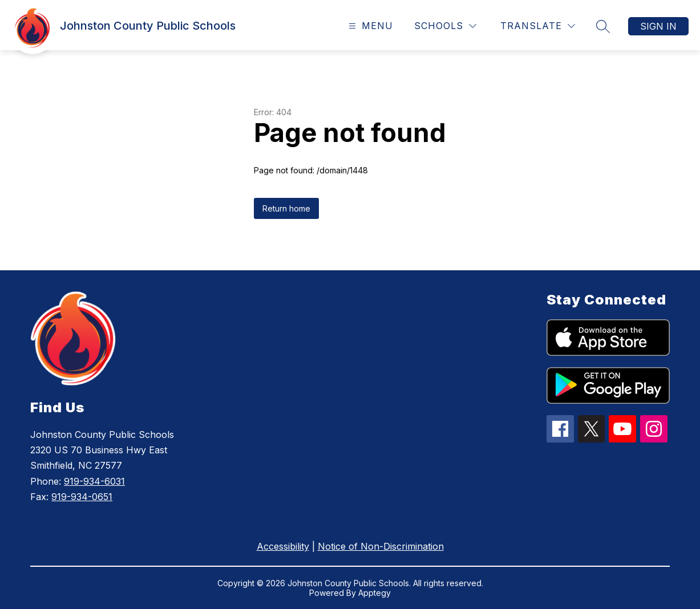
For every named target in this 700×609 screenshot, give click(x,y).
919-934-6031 (94, 481)
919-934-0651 (82, 497)
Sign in (658, 26)
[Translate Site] (538, 26)
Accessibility (283, 546)
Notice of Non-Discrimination (381, 546)
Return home (286, 208)
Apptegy (375, 593)
